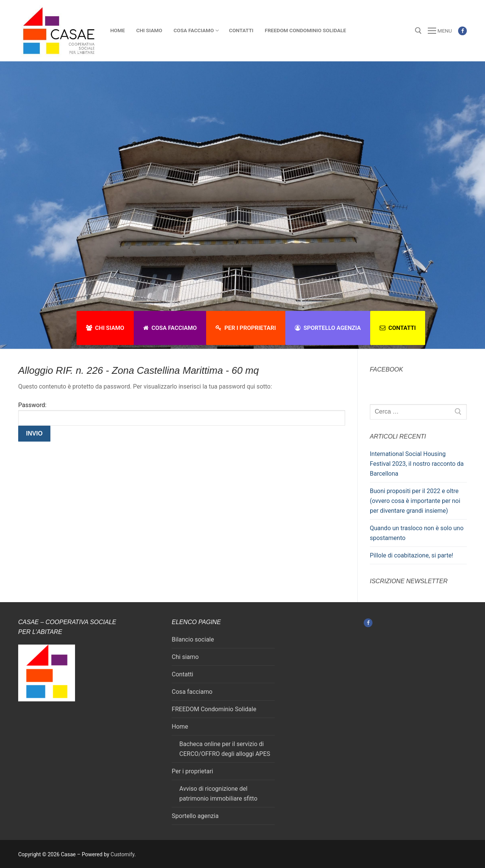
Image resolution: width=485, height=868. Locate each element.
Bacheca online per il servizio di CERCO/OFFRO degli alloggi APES (225, 749)
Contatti (398, 328)
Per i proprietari (246, 328)
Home (180, 727)
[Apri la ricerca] (418, 31)
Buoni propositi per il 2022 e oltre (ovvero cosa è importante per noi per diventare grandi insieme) (415, 501)
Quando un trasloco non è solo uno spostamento (417, 533)
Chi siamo (105, 328)
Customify (123, 854)
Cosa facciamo (170, 328)
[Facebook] (462, 31)
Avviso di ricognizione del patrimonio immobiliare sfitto (218, 794)
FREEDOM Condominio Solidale (214, 709)
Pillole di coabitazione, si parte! (411, 555)
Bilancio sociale (193, 639)
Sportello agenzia (328, 328)
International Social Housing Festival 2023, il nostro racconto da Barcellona (417, 464)
